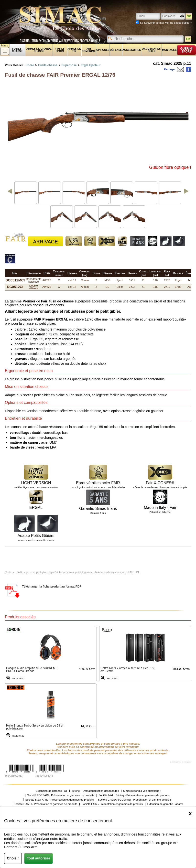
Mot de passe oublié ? (178, 23)
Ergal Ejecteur (91, 65)
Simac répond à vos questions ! (142, 791)
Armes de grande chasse (39, 50)
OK (188, 39)
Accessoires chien (152, 50)
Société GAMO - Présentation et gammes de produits (45, 804)
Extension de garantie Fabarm (165, 804)
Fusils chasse (48, 65)
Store (30, 65)
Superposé (69, 65)
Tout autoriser (39, 858)
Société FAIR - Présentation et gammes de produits (112, 804)
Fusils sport (60, 50)
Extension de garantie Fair (52, 791)
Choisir (13, 858)
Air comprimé (89, 50)
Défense (116, 50)
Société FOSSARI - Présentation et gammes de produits (61, 795)
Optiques (103, 50)
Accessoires (132, 50)
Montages (169, 50)
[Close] (190, 813)
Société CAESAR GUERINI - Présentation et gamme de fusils (135, 800)
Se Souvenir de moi (152, 23)
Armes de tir (74, 50)
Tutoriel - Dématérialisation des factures (95, 791)
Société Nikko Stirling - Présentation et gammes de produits (134, 795)
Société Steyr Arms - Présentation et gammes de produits (59, 800)
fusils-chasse (17, 50)
